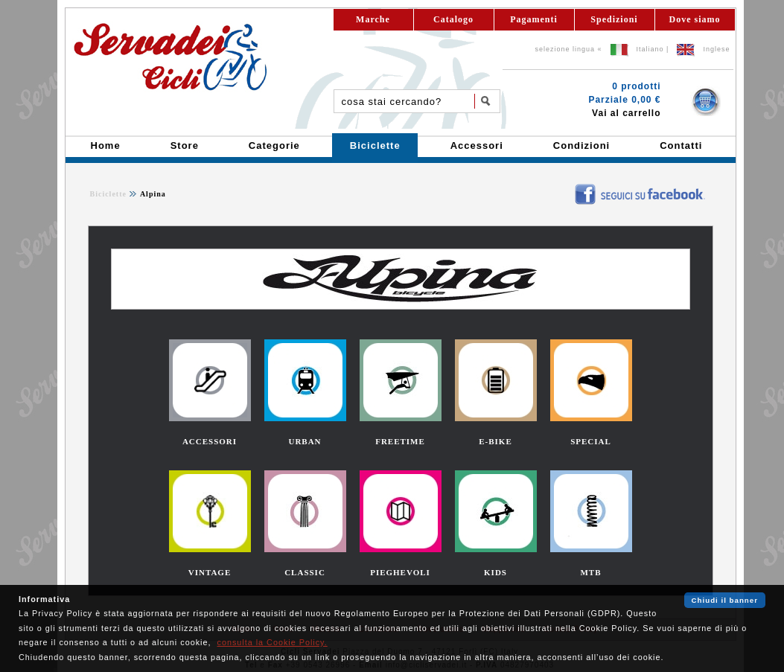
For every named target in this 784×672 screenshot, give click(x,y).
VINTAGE (210, 572)
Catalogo (453, 19)
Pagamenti (534, 19)
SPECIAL (591, 441)
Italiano (650, 49)
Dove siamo (695, 19)
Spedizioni (614, 19)
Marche (373, 19)
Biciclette (108, 194)
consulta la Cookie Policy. (272, 642)
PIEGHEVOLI (400, 572)
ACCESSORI (210, 441)
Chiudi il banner (725, 600)
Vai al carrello (626, 113)
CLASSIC (305, 572)
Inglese (716, 49)
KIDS (495, 572)
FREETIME (400, 441)
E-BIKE (495, 441)
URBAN (305, 441)
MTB (590, 572)
